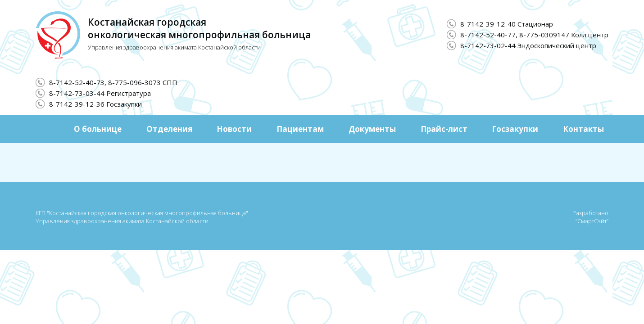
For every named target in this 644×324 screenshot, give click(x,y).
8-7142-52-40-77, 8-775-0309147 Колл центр (534, 35)
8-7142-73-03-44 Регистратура (100, 93)
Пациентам (300, 129)
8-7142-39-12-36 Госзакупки (95, 104)
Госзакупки (515, 129)
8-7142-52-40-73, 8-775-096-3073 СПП (113, 82)
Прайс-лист (444, 129)
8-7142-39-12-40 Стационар (507, 24)
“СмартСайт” (592, 221)
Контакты (583, 129)
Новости (234, 129)
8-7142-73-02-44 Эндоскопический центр (528, 45)
